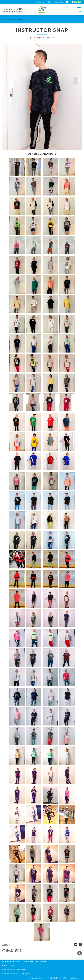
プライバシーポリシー (30, 962)
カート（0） (48, 2)
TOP (4, 19)
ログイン (39, 2)
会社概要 (43, 962)
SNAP (9, 19)
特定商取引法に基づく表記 (11, 962)
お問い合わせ (60, 2)
